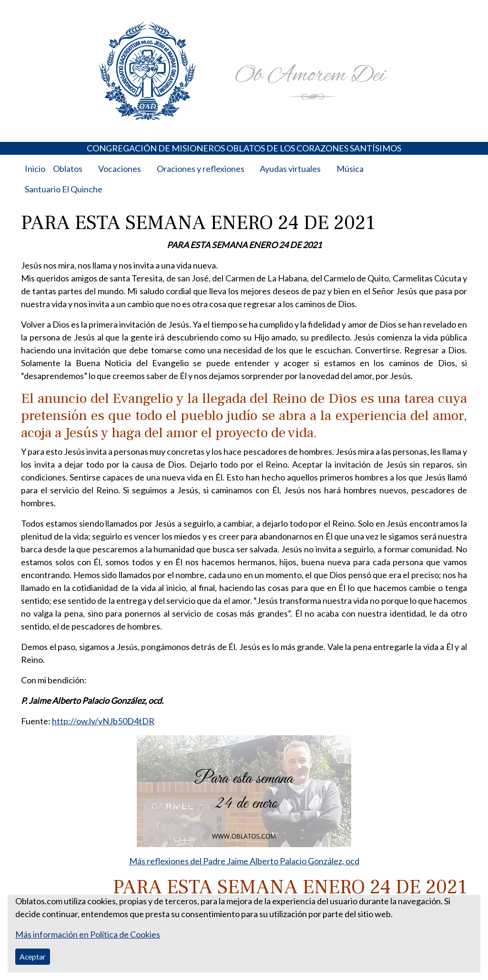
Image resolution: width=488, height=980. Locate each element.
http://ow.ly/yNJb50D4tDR (103, 721)
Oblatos (68, 169)
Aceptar (33, 956)
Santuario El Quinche (64, 189)
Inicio (35, 169)
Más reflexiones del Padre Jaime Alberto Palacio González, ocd (244, 861)
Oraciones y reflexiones (201, 169)
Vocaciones (120, 169)
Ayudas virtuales (290, 169)
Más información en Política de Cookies (88, 934)
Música (350, 169)
